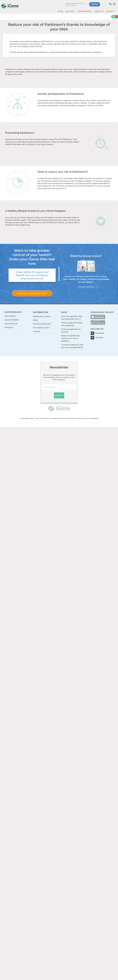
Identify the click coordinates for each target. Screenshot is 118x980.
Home (60, 11)
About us (99, 11)
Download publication (86, 287)
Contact (110, 11)
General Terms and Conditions (63, 418)
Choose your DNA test (32, 293)
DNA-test (70, 11)
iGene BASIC (10, 316)
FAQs (35, 320)
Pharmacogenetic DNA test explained (72, 324)
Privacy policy (82, 418)
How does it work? (41, 328)
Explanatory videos (41, 316)
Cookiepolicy (94, 418)
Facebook (100, 333)
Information (85, 11)
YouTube (99, 338)
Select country (115, 4)
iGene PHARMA (12, 320)
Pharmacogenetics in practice (71, 331)
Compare (9, 327)
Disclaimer (45, 418)
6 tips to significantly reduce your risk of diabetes (70, 338)
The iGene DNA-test (42, 324)
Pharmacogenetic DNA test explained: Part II (72, 318)
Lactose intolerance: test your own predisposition (72, 346)
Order (95, 4)
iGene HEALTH (11, 324)
